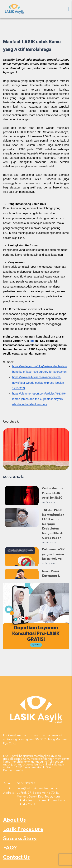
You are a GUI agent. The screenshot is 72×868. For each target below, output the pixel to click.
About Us (14, 820)
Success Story (20, 839)
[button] (36, 616)
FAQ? (10, 848)
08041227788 (26, 784)
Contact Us (16, 857)
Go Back (11, 422)
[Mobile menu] (68, 9)
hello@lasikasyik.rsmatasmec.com (39, 788)
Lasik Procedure (23, 829)
